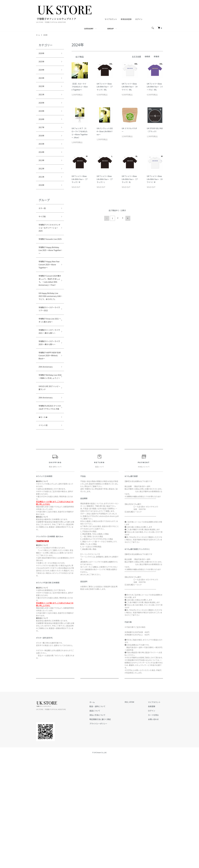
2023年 (42, 81)
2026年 (42, 54)
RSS (131, 812)
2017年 (42, 136)
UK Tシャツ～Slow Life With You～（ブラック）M (80, 179)
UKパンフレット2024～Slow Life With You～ (105, 131)
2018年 (42, 126)
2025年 (42, 63)
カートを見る (156, 825)
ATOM (137, 812)
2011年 (42, 190)
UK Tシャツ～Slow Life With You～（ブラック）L (105, 179)
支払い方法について (105, 825)
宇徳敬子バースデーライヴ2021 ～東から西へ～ (48, 411)
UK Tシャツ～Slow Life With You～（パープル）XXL (155, 87)
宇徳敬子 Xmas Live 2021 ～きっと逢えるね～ (49, 394)
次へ (127, 218)
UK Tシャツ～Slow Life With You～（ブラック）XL (130, 179)
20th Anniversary (48, 500)
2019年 (42, 117)
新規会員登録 (126, 19)
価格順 (147, 56)
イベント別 (44, 535)
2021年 (42, 99)
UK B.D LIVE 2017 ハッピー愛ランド (48, 489)
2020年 (42, 108)
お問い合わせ (156, 830)
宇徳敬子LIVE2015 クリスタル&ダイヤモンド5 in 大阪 (48, 513)
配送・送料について (105, 817)
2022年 (42, 90)
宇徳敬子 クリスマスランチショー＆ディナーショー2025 (48, 247)
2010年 (42, 199)
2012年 (42, 181)
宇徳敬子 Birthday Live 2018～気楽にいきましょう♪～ (48, 474)
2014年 (42, 163)
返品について (102, 821)
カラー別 (43, 223)
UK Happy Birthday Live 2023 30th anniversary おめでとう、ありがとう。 (49, 356)
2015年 (42, 154)
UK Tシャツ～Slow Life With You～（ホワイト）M (155, 179)
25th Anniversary (48, 461)
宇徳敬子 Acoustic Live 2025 (48, 264)
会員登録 (154, 817)
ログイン (139, 19)
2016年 (42, 145)
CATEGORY (89, 29)
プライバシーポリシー (106, 834)
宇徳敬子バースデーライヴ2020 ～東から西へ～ (48, 428)
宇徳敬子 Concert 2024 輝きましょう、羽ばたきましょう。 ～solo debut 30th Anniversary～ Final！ (48, 328)
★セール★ (44, 526)
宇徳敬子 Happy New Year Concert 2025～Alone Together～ (48, 302)
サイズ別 (43, 232)
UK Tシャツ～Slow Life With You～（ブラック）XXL (105, 87)
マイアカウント (111, 19)
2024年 (47, 35)
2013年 (42, 172)
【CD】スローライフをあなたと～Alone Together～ (80, 87)
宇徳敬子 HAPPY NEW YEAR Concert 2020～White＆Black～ (48, 447)
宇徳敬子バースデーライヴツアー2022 (48, 377)
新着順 (156, 56)
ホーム (38, 35)
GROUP (110, 29)
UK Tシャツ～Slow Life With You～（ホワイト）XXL (130, 87)
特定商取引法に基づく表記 (108, 830)
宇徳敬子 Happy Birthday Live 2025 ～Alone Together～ (48, 281)
